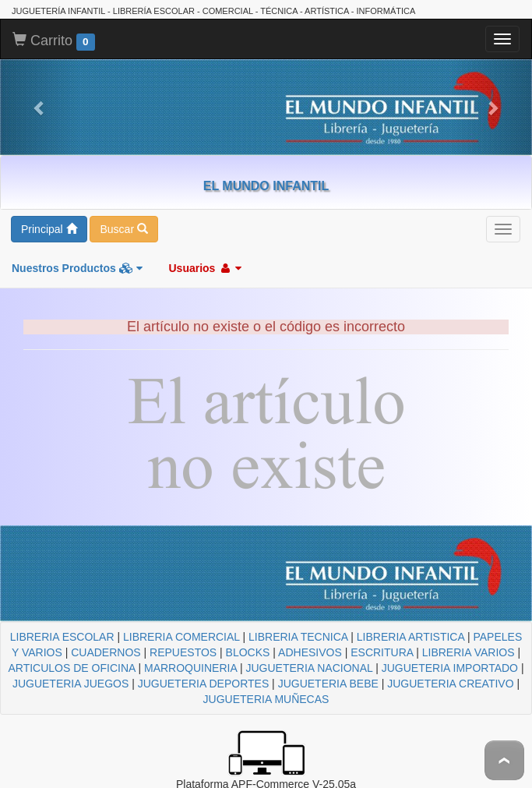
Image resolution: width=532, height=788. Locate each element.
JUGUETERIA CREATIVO (450, 684)
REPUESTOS (183, 652)
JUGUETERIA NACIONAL (309, 668)
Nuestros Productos (77, 268)
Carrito (54, 41)
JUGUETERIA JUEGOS (70, 684)
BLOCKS (248, 652)
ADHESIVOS (310, 652)
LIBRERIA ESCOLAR (62, 637)
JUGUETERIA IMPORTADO (450, 668)
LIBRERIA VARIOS (469, 652)
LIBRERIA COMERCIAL (181, 637)
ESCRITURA (382, 652)
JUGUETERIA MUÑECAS (266, 699)
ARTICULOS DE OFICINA (71, 668)
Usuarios (205, 268)
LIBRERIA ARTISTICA (410, 637)
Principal (49, 229)
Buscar (123, 229)
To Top (504, 760)
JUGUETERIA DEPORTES (204, 684)
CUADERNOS (106, 652)
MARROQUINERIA (190, 668)
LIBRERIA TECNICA (298, 637)
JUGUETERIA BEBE (328, 684)
